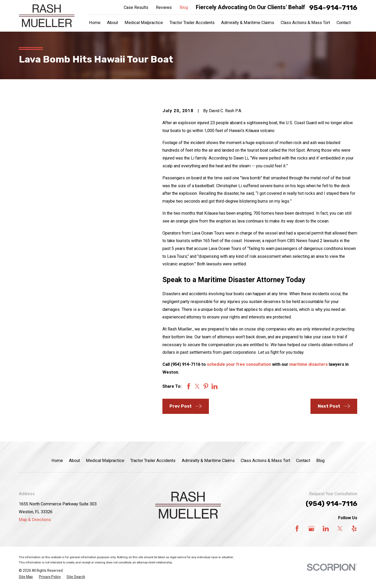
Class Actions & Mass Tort (265, 461)
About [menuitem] (113, 23)
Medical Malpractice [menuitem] (144, 23)
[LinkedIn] (326, 529)
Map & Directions (35, 520)
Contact (303, 461)
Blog (184, 7)
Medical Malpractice (105, 461)
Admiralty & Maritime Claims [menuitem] (248, 23)
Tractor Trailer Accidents (153, 461)
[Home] (47, 16)
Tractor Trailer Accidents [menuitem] (192, 23)
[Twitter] (340, 529)
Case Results (136, 7)
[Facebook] (297, 529)
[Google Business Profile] (311, 529)
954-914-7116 (333, 8)
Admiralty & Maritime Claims (208, 461)
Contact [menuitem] (344, 23)
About (74, 461)
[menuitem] (26, 577)
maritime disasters (309, 364)
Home (57, 461)
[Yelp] (354, 529)
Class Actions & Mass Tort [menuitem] (305, 23)
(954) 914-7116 (331, 504)
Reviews (164, 7)
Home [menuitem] (95, 23)
